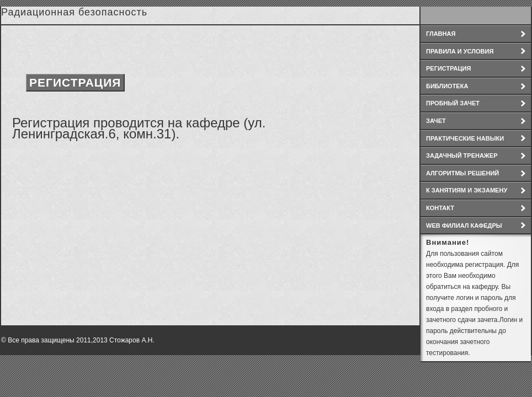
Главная (441, 34)
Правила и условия (460, 51)
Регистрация (448, 68)
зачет (436, 121)
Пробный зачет (453, 103)
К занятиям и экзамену (467, 190)
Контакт (440, 208)
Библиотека (447, 86)
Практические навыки (465, 138)
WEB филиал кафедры (464, 226)
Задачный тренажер (462, 155)
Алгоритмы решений (462, 173)
